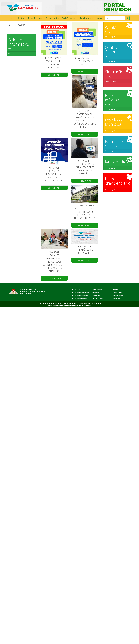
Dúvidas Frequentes (35, 18)
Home (12, 18)
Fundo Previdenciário (70, 18)
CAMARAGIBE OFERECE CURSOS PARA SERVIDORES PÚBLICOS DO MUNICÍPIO (85, 167)
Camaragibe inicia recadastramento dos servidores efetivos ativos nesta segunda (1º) (85, 212)
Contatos (100, 18)
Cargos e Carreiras (52, 18)
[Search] (115, 18)
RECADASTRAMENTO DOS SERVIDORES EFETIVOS (85, 61)
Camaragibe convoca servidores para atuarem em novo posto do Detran (54, 174)
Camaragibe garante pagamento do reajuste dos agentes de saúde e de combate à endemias (54, 262)
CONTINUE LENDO (54, 75)
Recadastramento (87, 18)
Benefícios (21, 18)
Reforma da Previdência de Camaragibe (85, 250)
